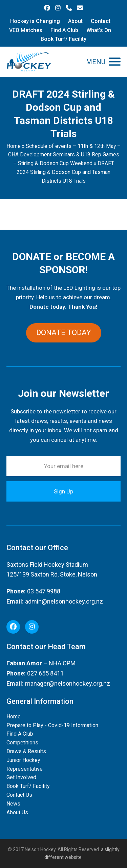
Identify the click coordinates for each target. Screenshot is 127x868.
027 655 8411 (45, 673)
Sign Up (63, 491)
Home (14, 146)
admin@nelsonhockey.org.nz (64, 601)
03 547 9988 (44, 591)
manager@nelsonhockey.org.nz (68, 683)
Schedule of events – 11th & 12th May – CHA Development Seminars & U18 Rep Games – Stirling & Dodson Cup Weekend (65, 155)
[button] (103, 62)
